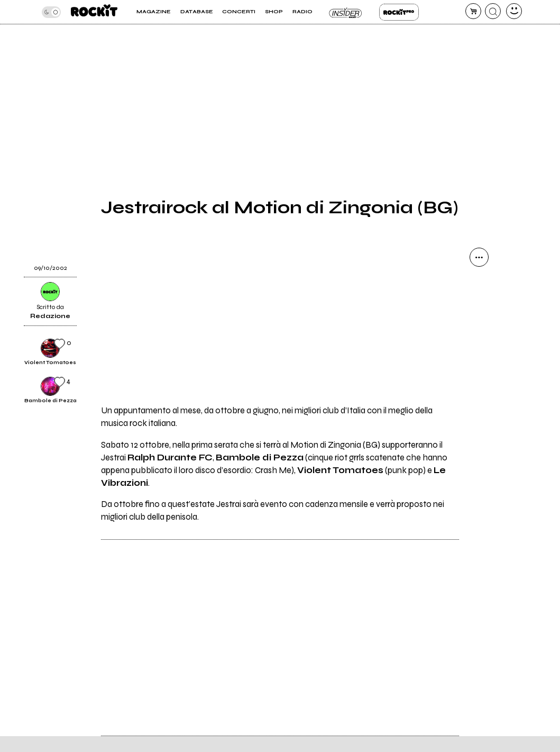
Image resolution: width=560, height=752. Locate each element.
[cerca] (493, 11)
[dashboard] (514, 11)
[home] (94, 12)
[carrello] (473, 11)
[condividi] (479, 257)
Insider (346, 12)
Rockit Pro (399, 12)
